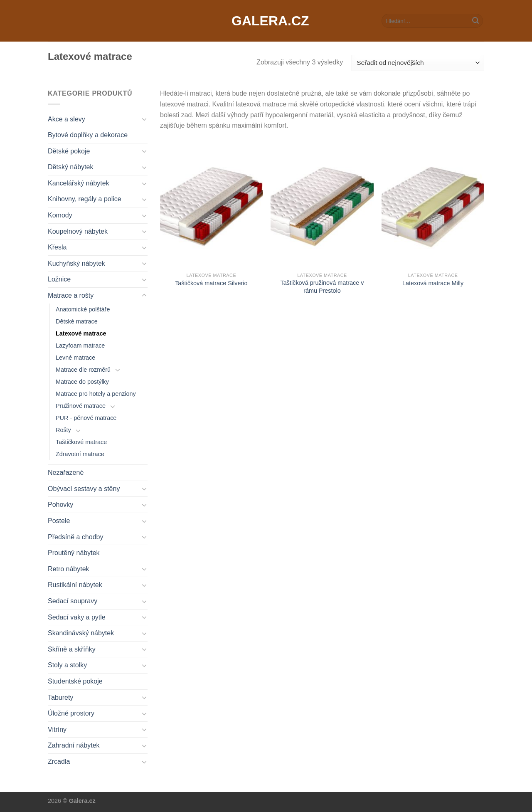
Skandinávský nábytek (81, 633)
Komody (60, 215)
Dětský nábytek (70, 167)
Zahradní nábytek (74, 745)
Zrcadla (59, 761)
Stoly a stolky (67, 665)
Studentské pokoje (75, 681)
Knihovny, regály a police (85, 199)
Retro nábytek (69, 569)
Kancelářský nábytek (79, 183)
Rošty (63, 430)
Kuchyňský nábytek (76, 263)
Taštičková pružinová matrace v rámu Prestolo (322, 287)
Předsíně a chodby (75, 537)
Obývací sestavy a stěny (84, 489)
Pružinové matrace (81, 406)
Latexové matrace (81, 333)
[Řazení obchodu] (418, 63)
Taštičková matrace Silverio (211, 283)
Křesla (57, 247)
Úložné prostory (71, 713)
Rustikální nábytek (75, 585)
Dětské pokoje (69, 151)
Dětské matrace (77, 321)
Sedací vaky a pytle (77, 617)
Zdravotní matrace (80, 454)
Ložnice (59, 279)
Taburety (60, 697)
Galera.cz (266, 21)
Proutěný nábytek (74, 553)
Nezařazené (66, 473)
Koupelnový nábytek (78, 231)
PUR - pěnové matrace (86, 418)
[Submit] (475, 21)
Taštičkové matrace (81, 442)
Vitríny (57, 729)
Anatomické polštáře (83, 309)
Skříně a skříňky (72, 649)
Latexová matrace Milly (433, 283)
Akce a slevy (66, 119)
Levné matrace (75, 358)
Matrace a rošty (71, 295)
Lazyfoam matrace (80, 346)
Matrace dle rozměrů (83, 370)
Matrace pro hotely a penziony (96, 394)
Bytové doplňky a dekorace (88, 135)
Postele (59, 521)
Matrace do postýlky (82, 382)
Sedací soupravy (73, 601)
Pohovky (60, 505)
